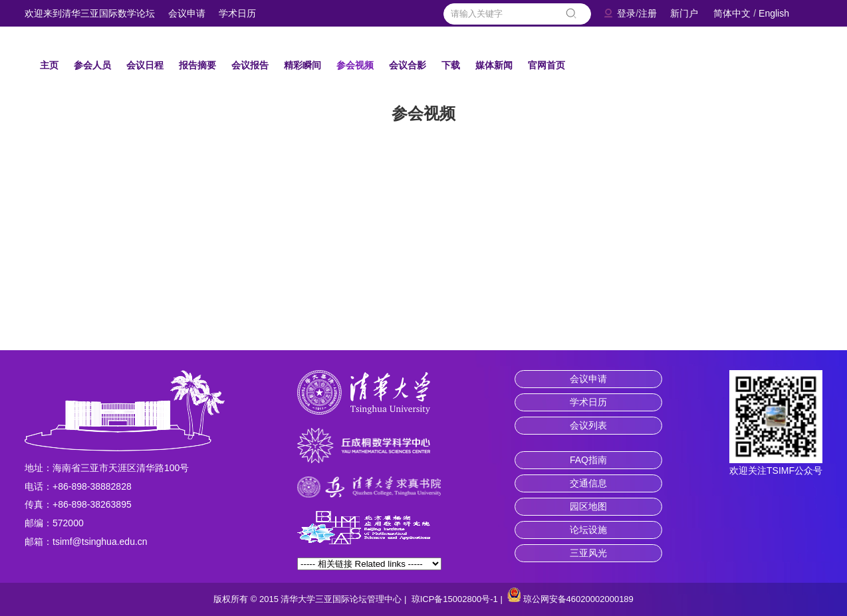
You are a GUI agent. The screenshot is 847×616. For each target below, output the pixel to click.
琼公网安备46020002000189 (578, 599)
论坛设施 (588, 530)
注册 (648, 13)
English (774, 13)
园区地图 (588, 506)
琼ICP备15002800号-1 (455, 599)
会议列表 (588, 425)
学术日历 (237, 13)
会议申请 (187, 13)
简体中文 (732, 13)
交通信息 (588, 483)
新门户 (684, 13)
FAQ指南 (588, 460)
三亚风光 (588, 553)
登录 (626, 13)
